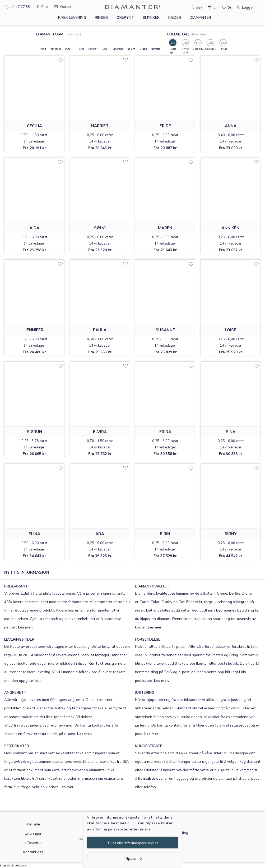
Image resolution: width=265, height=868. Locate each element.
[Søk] (185, 7)
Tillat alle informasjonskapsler (133, 843)
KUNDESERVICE (149, 746)
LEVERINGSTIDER (19, 639)
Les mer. (25, 627)
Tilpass (133, 859)
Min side (33, 824)
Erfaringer (33, 833)
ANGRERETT (15, 693)
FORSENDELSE (148, 639)
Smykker (151, 18)
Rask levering (72, 18)
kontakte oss (150, 779)
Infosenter (33, 843)
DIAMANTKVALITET (152, 586)
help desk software (13, 866)
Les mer (155, 627)
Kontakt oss (100, 663)
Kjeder (175, 18)
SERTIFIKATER (17, 746)
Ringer (101, 18)
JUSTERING (145, 693)
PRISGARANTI (16, 586)
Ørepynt (125, 18)
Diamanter (200, 18)
